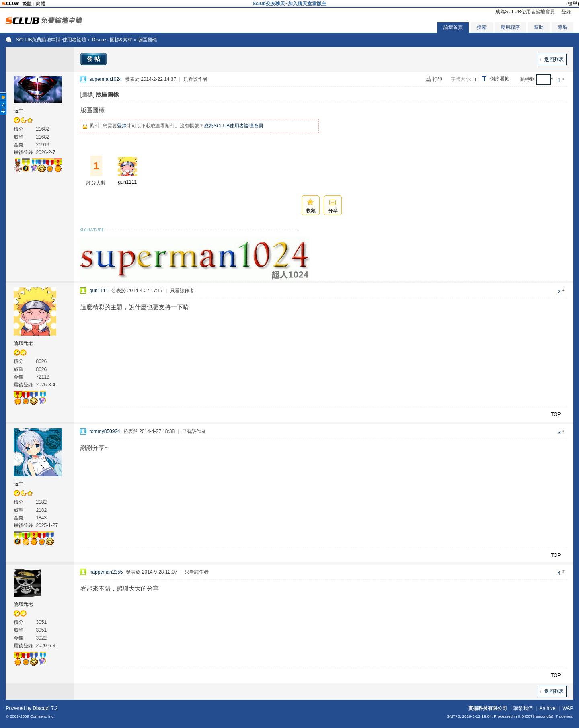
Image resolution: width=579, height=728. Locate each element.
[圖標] (87, 94)
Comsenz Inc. (42, 716)
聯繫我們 (523, 708)
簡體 (41, 4)
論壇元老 (23, 343)
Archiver (548, 708)
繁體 (27, 4)
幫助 (539, 27)
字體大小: (461, 79)
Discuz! (41, 708)
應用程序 (510, 27)
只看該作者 (195, 79)
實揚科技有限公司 (488, 708)
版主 (18, 111)
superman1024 (106, 79)
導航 (563, 27)
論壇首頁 (453, 27)
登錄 (566, 12)
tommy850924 (105, 431)
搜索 (482, 27)
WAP (568, 708)
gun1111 (128, 182)
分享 (333, 211)
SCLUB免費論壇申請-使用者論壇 (51, 40)
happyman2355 (106, 572)
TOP (556, 414)
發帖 (94, 59)
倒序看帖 (500, 79)
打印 (437, 79)
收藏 (311, 211)
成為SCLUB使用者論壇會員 (525, 12)
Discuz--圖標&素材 (112, 40)
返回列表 (554, 59)
